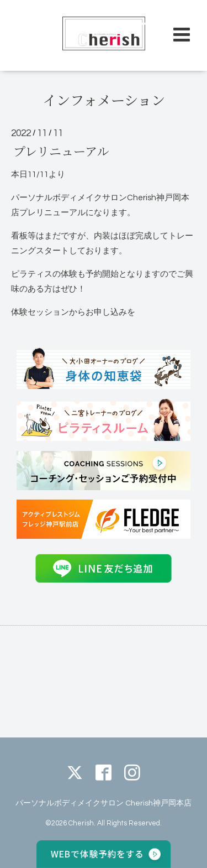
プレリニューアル (61, 151)
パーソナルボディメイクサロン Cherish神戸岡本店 (104, 803)
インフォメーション (104, 100)
